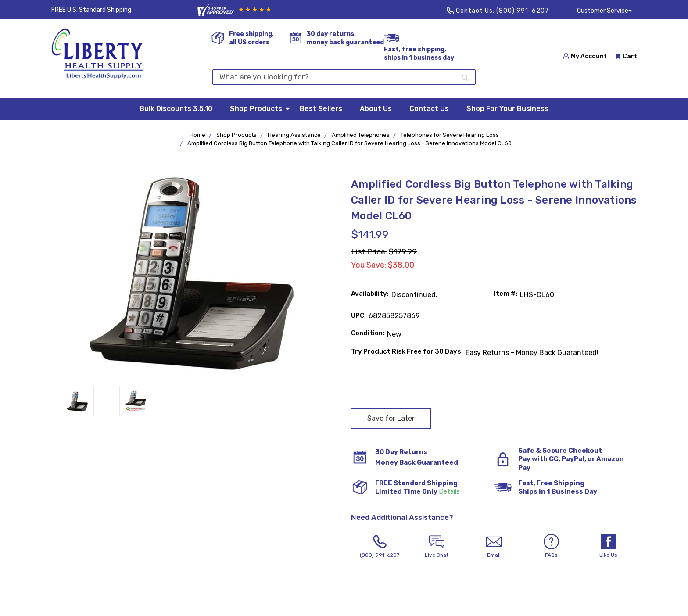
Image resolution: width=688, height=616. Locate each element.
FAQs (551, 546)
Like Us (608, 546)
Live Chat (437, 546)
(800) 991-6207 (523, 11)
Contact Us (429, 109)
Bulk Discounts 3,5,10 (176, 109)
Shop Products (260, 108)
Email (494, 546)
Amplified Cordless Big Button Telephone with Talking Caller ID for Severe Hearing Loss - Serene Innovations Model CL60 (349, 143)
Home (197, 135)
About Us (376, 109)
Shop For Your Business (507, 109)
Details (449, 491)
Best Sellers (321, 109)
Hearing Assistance (294, 135)
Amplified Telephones (361, 135)
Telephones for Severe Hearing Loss (450, 135)
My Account (585, 56)
